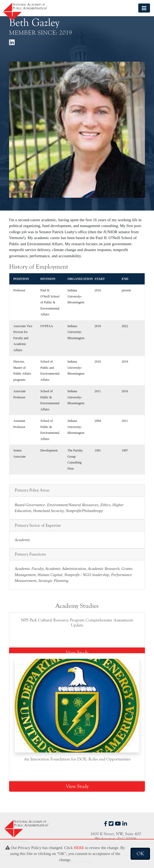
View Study (77, 653)
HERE (79, 848)
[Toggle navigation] (144, 8)
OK (140, 854)
